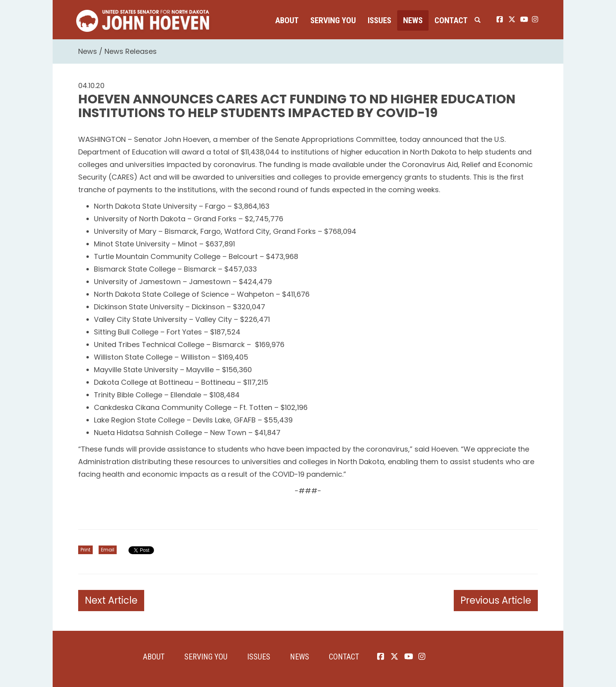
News (413, 20)
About (287, 20)
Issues (379, 20)
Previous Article (496, 600)
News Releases (131, 51)
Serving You (333, 20)
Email (108, 550)
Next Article (111, 600)
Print (85, 550)
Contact (451, 20)
